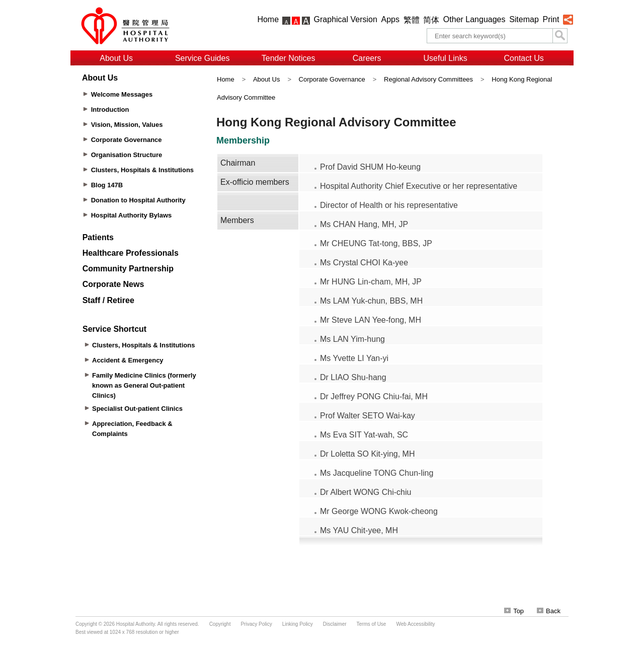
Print (551, 19)
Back (549, 611)
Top (514, 611)
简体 (431, 20)
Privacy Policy (256, 624)
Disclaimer (335, 624)
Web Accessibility (415, 624)
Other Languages (474, 19)
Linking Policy (298, 624)
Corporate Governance (332, 79)
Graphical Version (346, 19)
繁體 (412, 20)
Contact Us (524, 58)
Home (268, 19)
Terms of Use (372, 624)
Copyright (220, 624)
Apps (390, 19)
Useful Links (446, 58)
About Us (116, 58)
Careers (367, 58)
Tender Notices (289, 58)
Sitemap (524, 19)
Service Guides (203, 58)
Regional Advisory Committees (428, 79)
